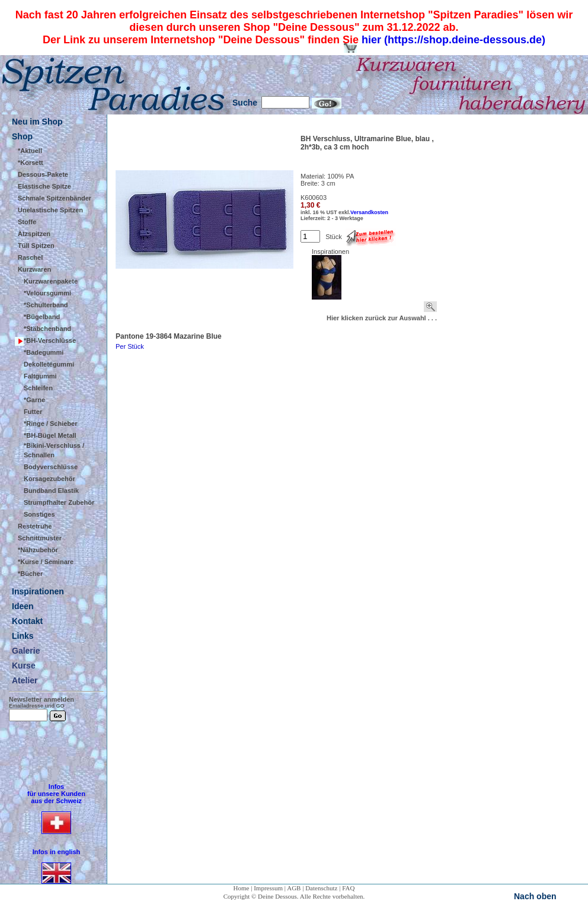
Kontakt (27, 621)
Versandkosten (369, 212)
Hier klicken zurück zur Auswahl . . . (382, 318)
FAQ (348, 888)
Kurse (24, 666)
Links (23, 636)
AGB (294, 888)
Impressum (268, 888)
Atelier (25, 680)
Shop (22, 136)
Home (242, 888)
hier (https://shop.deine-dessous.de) (453, 40)
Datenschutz (321, 888)
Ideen (23, 606)
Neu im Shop (37, 122)
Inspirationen (38, 591)
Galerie (26, 651)
